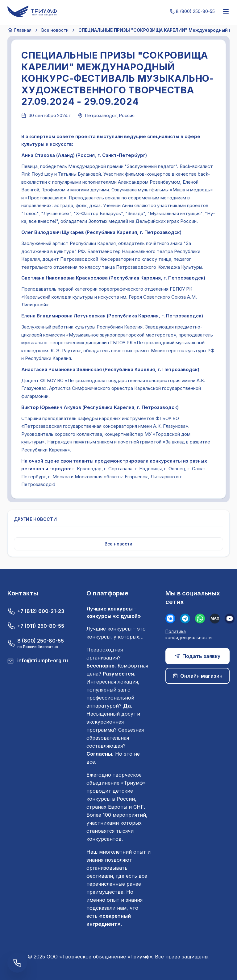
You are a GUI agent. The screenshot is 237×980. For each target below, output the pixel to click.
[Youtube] (230, 619)
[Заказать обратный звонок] (17, 963)
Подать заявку (198, 656)
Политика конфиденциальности (189, 634)
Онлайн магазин (198, 676)
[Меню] (226, 11)
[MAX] (215, 619)
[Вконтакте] (170, 619)
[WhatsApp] (200, 619)
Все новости (55, 30)
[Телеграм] (185, 619)
